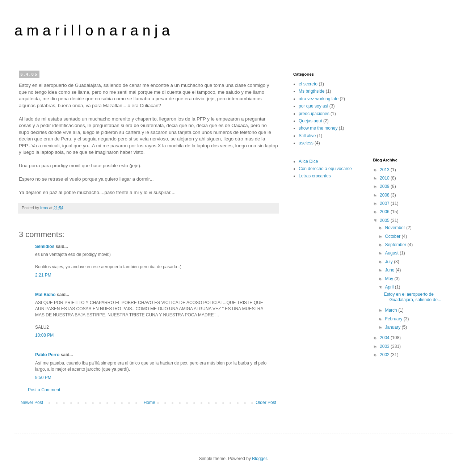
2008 (385, 195)
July (389, 262)
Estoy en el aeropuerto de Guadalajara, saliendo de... (412, 297)
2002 (385, 355)
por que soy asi (313, 106)
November (396, 228)
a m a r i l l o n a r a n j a (92, 30)
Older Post (266, 403)
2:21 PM (43, 275)
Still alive (307, 136)
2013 (385, 170)
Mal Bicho (45, 295)
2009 (385, 186)
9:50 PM (43, 378)
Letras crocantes (315, 176)
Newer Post (32, 403)
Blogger (259, 459)
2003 (385, 346)
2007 (385, 203)
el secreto (308, 84)
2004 (385, 338)
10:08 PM (44, 335)
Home (150, 403)
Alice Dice (308, 161)
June (390, 270)
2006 (385, 212)
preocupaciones (314, 114)
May (390, 279)
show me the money (318, 128)
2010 (385, 178)
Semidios (45, 247)
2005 (385, 220)
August (392, 253)
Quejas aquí (310, 121)
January (393, 327)
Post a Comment (44, 390)
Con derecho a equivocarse (325, 169)
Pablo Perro (47, 355)
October (393, 236)
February (394, 319)
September (396, 245)
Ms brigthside (312, 91)
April (390, 287)
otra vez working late (319, 99)
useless (306, 143)
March (392, 310)
